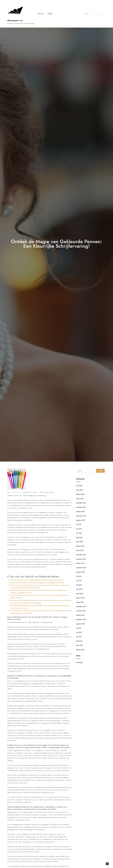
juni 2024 (79, 581)
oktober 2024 (80, 563)
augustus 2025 (81, 520)
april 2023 (79, 641)
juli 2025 (79, 524)
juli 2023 (79, 628)
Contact (50, 14)
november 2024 (81, 559)
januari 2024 (80, 602)
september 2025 (81, 516)
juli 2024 (79, 576)
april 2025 (79, 537)
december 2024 (81, 555)
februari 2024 (80, 598)
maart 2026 (80, 490)
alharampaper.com (15, 20)
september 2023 (81, 619)
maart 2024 (80, 594)
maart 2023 (80, 645)
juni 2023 (79, 632)
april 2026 (79, 486)
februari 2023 (80, 650)
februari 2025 (80, 546)
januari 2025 (80, 550)
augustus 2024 (81, 572)
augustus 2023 (81, 624)
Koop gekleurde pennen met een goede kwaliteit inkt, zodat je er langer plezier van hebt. (37, 580)
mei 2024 (79, 585)
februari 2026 (80, 494)
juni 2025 (79, 529)
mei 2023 (79, 637)
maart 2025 (80, 542)
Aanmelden (79, 662)
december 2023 (81, 606)
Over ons (41, 14)
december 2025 (81, 503)
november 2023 (81, 611)
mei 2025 (79, 533)
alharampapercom (16, 492)
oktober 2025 (80, 512)
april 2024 (79, 589)
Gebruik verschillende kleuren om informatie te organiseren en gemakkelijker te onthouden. (37, 583)
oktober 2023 (80, 615)
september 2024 (81, 568)
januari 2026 (80, 499)
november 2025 (81, 507)
